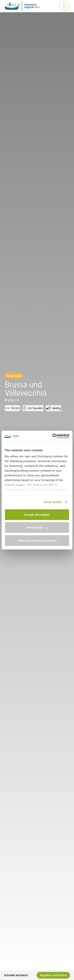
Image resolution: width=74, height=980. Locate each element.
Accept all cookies (37, 514)
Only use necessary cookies (37, 540)
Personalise (37, 527)
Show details (53, 502)
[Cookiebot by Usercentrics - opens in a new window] (53, 436)
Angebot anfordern (53, 975)
